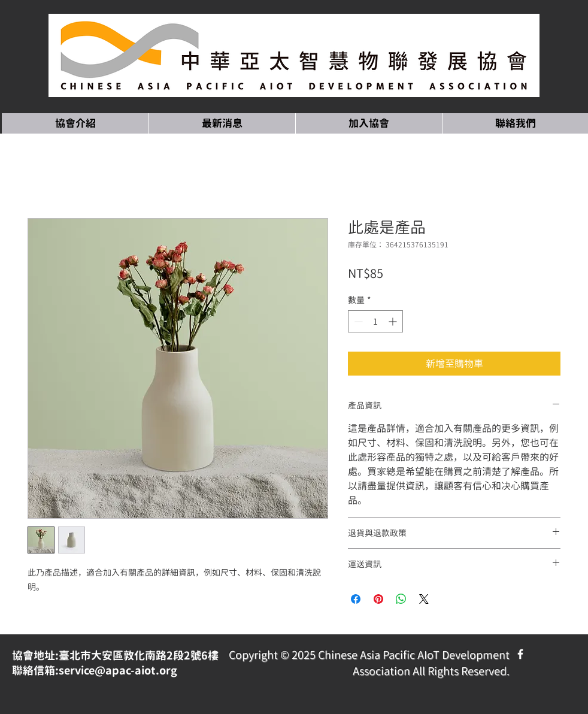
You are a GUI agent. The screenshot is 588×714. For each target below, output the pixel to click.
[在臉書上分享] (356, 599)
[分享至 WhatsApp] (401, 599)
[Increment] (394, 321)
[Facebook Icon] (520, 654)
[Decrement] (357, 321)
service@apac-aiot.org (118, 671)
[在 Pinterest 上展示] (378, 599)
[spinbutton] (375, 321)
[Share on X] (424, 599)
